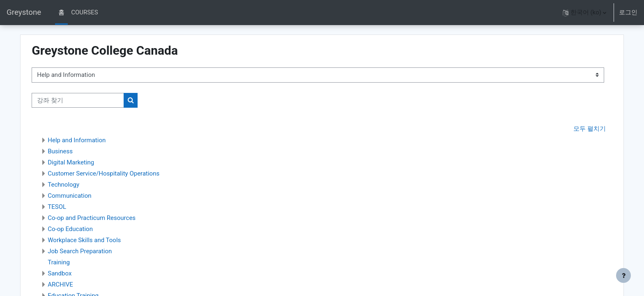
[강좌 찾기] (93, 101)
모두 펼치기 (575, 129)
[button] (584, 13)
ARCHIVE (75, 285)
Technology (78, 185)
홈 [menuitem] (61, 12)
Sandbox (74, 274)
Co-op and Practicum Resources (106, 218)
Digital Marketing (86, 163)
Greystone (24, 12)
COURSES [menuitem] (84, 12)
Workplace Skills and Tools (99, 240)
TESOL (72, 207)
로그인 (628, 12)
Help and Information (91, 141)
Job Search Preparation (94, 252)
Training (74, 263)
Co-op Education (85, 229)
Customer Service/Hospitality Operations (118, 174)
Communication (84, 196)
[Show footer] (623, 275)
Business (75, 152)
